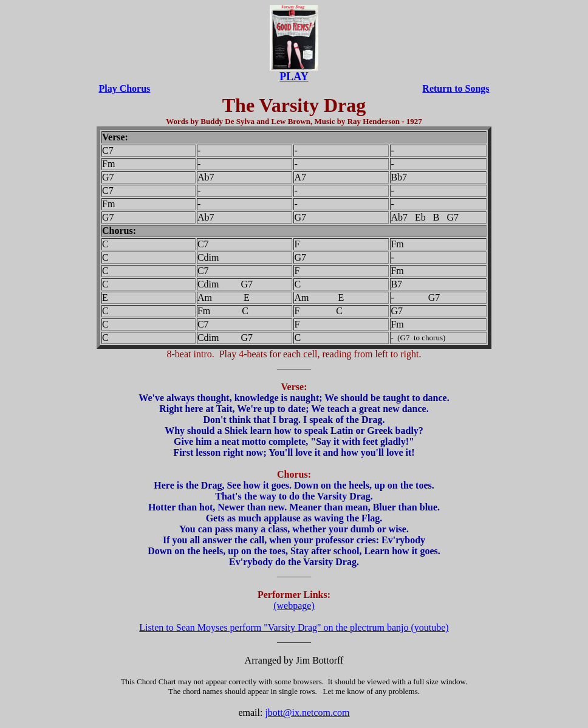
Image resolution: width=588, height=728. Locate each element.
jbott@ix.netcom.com (307, 713)
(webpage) (294, 606)
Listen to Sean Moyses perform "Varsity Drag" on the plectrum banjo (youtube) (294, 627)
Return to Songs (456, 88)
